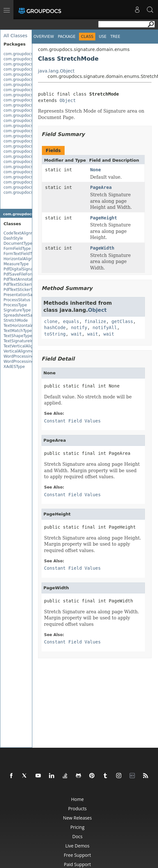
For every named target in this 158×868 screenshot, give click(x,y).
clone (51, 321)
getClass (122, 321)
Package (67, 37)
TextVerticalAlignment (24, 346)
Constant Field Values (72, 421)
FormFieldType (17, 249)
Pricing (77, 827)
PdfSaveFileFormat (21, 274)
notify (79, 328)
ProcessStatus (17, 300)
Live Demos (77, 846)
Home (77, 799)
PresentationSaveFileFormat (30, 295)
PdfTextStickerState (22, 290)
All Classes (16, 36)
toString (55, 334)
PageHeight (104, 218)
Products (77, 808)
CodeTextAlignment (22, 233)
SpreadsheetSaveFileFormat (30, 315)
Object (68, 100)
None (96, 170)
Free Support (78, 855)
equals (71, 321)
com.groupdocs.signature (28, 54)
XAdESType (14, 367)
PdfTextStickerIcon (21, 285)
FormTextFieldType (21, 254)
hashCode (55, 328)
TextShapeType (18, 336)
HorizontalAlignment (23, 259)
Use (103, 37)
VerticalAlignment (20, 351)
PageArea (101, 187)
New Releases (77, 818)
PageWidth (102, 248)
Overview (44, 37)
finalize (95, 321)
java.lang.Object (56, 71)
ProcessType (15, 305)
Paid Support (77, 864)
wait (76, 334)
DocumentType (18, 243)
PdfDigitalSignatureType (26, 269)
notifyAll (105, 328)
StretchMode (16, 320)
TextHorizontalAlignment (27, 326)
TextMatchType (18, 331)
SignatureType (17, 310)
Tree (115, 37)
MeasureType (16, 264)
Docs (77, 836)
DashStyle (13, 238)
